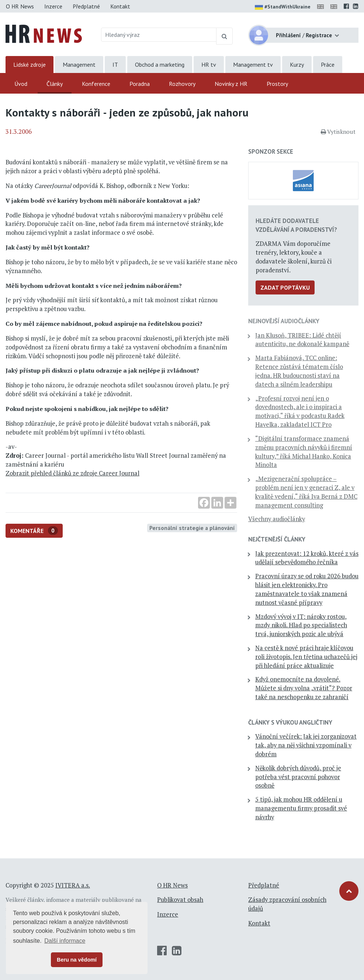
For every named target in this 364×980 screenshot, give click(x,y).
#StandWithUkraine (283, 7)
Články (55, 84)
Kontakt (120, 6)
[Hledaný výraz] (159, 35)
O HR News (20, 6)
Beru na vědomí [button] (77, 960)
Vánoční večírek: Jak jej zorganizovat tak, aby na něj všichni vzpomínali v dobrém (306, 745)
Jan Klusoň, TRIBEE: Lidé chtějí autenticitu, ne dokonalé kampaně (302, 340)
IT (115, 64)
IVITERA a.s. (73, 885)
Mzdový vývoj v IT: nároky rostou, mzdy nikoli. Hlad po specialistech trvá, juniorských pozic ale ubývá (301, 625)
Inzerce (53, 6)
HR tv (209, 64)
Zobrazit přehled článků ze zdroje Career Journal (72, 473)
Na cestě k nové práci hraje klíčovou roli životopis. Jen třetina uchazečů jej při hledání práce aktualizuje (306, 657)
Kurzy (297, 64)
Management (79, 64)
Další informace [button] (65, 941)
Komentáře (34, 531)
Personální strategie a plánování (192, 528)
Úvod (21, 84)
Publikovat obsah (180, 900)
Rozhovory (182, 84)
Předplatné (86, 6)
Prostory (277, 84)
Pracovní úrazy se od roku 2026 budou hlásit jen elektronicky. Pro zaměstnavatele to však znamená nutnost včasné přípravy (307, 589)
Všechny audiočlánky (277, 519)
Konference (96, 84)
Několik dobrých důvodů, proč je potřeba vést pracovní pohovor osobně (298, 777)
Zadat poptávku (285, 287)
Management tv (253, 64)
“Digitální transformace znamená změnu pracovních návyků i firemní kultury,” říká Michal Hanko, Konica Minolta (304, 452)
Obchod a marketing (160, 64)
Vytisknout (338, 132)
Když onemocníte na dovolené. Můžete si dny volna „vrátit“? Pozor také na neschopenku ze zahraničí (304, 688)
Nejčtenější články (277, 539)
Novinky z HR (231, 84)
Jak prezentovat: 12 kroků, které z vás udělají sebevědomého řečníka (307, 558)
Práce (328, 64)
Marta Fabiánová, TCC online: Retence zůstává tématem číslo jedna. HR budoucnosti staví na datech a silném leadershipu (299, 371)
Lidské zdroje (30, 64)
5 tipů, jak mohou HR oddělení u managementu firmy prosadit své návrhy (301, 808)
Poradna (140, 84)
